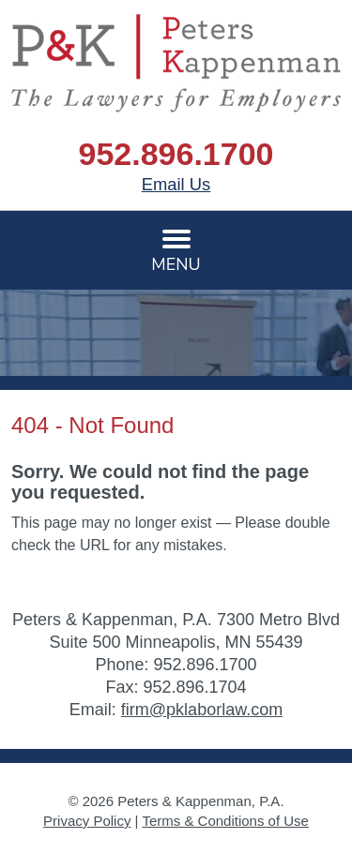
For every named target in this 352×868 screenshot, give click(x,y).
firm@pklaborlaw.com (202, 710)
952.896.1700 (176, 154)
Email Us (176, 184)
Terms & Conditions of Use (225, 821)
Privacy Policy (87, 821)
